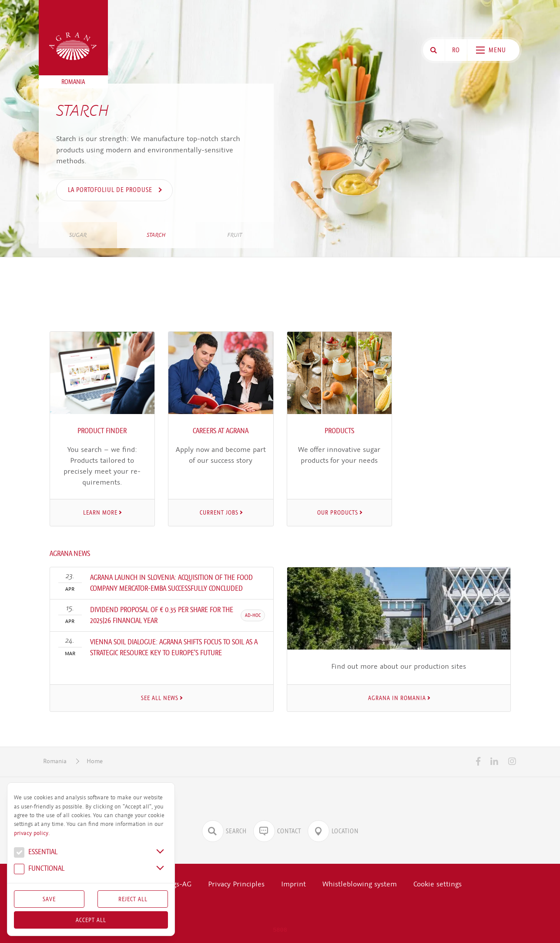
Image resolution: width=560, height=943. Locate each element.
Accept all (91, 920)
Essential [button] (36, 853)
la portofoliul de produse (111, 190)
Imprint (293, 884)
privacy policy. (32, 833)
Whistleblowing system (360, 884)
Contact (277, 831)
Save (49, 899)
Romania (55, 761)
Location (333, 831)
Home (95, 761)
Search (224, 831)
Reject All (133, 899)
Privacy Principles (236, 884)
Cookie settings (438, 884)
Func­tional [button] (39, 869)
